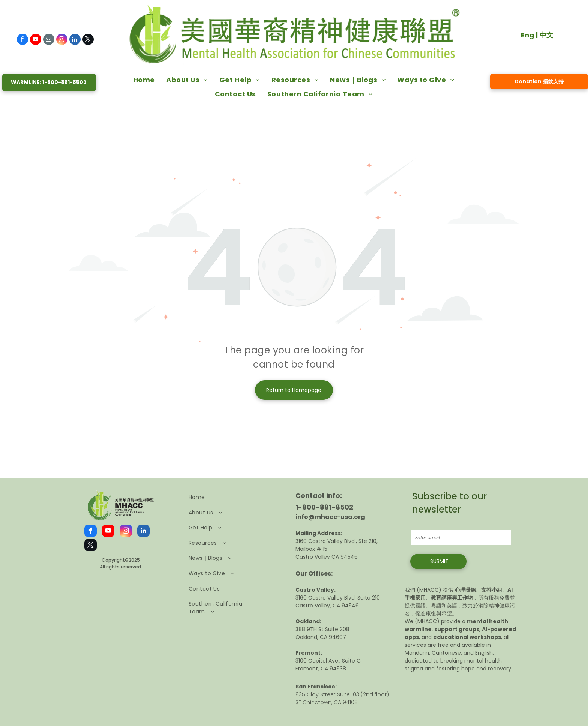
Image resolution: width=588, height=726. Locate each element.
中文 (546, 35)
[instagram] (62, 40)
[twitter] (88, 40)
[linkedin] (75, 40)
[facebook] (22, 40)
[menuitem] (144, 79)
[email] (49, 40)
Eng (527, 35)
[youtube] (36, 40)
